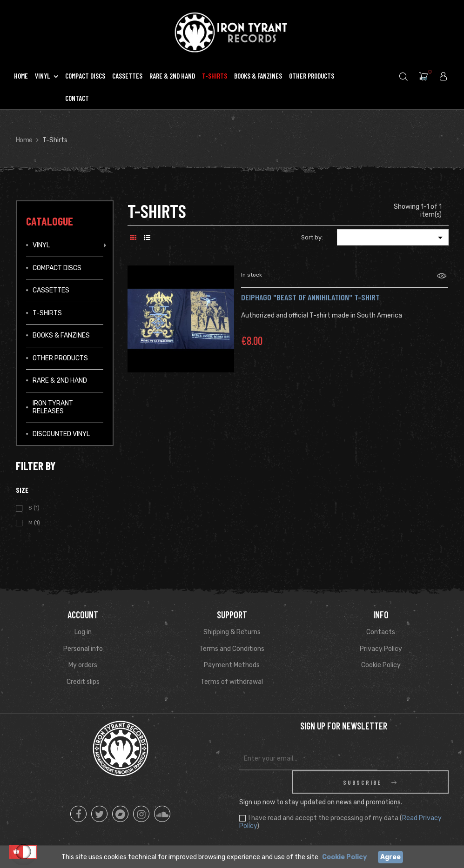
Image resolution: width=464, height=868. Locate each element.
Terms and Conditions (232, 649)
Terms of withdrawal (232, 682)
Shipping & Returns (232, 632)
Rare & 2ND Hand (60, 381)
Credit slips (83, 682)
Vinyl (41, 245)
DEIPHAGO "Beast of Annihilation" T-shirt (310, 297)
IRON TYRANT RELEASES (53, 407)
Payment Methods (232, 665)
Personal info (83, 649)
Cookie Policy (381, 665)
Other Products (60, 358)
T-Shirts (47, 313)
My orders (83, 665)
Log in (83, 632)
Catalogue (50, 221)
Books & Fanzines (61, 335)
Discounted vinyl (61, 434)
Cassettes (51, 290)
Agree (390, 857)
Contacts (381, 632)
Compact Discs (57, 268)
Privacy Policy (381, 649)
